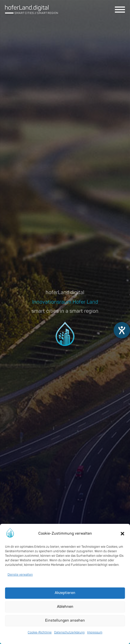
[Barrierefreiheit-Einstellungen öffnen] (122, 330)
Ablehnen (65, 607)
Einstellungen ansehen (65, 620)
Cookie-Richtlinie (40, 633)
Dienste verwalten (20, 575)
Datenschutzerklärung (69, 633)
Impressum (95, 633)
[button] (122, 534)
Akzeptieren (65, 593)
